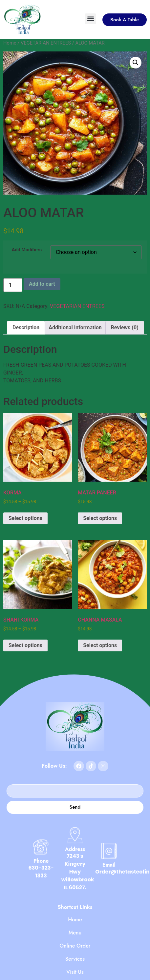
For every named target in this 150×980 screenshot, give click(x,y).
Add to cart (42, 284)
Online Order (75, 946)
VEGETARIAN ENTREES (46, 43)
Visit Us (75, 972)
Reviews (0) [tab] (125, 327)
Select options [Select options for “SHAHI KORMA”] (25, 645)
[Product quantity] (13, 285)
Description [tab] (26, 327)
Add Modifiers (27, 250)
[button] (90, 19)
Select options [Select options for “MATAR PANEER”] (100, 518)
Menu (75, 933)
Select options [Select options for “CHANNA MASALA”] (100, 645)
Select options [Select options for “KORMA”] (25, 518)
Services (75, 959)
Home (10, 43)
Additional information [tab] (75, 327)
